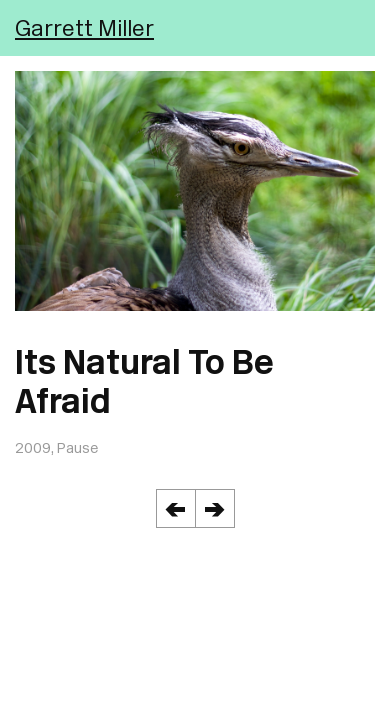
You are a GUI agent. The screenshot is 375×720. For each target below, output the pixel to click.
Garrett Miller (84, 27)
